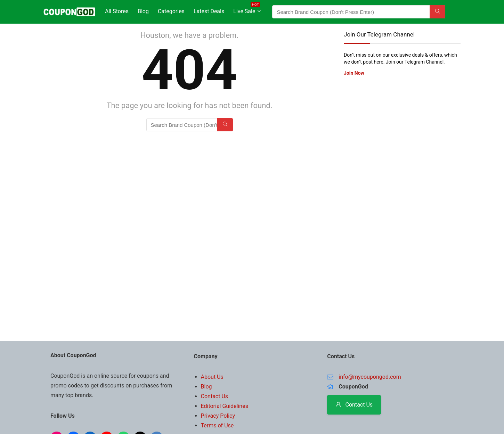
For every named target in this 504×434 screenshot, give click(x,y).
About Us (212, 377)
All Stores (117, 11)
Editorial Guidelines (225, 406)
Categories (171, 11)
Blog (143, 11)
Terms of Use (217, 425)
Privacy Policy (218, 416)
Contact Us (215, 396)
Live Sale (247, 10)
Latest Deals (209, 11)
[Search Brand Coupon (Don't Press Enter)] (437, 12)
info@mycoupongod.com (370, 377)
